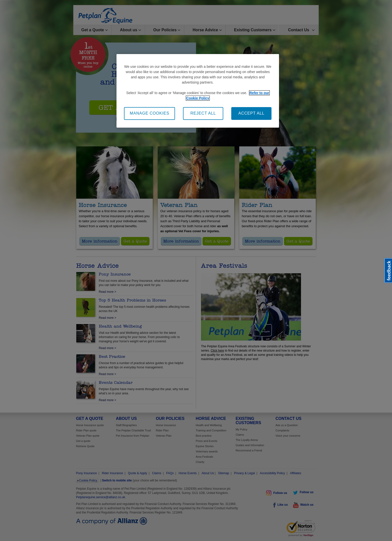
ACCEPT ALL (251, 113)
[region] (198, 91)
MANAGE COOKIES (149, 113)
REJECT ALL (203, 113)
